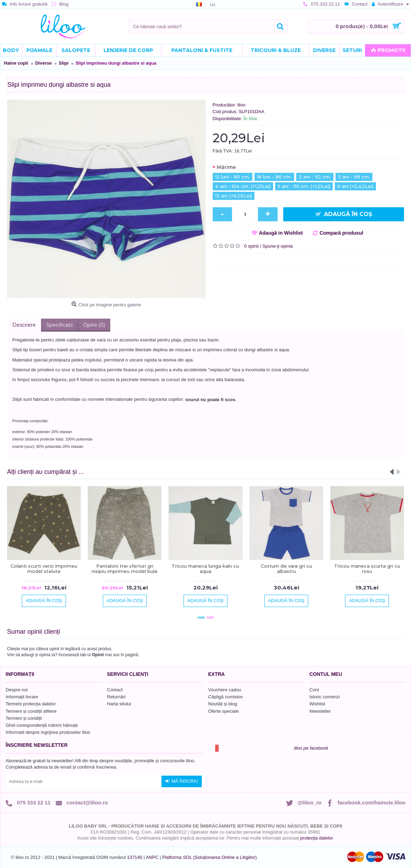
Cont (314, 690)
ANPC (152, 857)
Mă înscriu (182, 781)
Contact (115, 690)
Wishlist (317, 704)
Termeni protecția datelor (31, 704)
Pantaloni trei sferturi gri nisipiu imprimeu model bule (125, 568)
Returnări (116, 697)
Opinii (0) (94, 325)
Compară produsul (341, 233)
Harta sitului (119, 704)
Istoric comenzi (325, 697)
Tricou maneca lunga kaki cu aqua (205, 568)
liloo (241, 105)
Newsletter (320, 711)
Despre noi (17, 690)
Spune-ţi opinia (278, 246)
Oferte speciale (223, 711)
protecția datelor (316, 838)
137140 (135, 857)
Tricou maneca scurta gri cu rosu (367, 568)
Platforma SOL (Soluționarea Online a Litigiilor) (210, 857)
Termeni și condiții (24, 718)
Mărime (226, 167)
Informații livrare (22, 697)
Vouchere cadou (225, 690)
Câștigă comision (226, 697)
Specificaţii (59, 325)
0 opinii (251, 246)
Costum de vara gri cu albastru (286, 568)
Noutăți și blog (223, 704)
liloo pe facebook (311, 748)
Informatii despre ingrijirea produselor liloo (48, 732)
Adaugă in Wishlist (281, 233)
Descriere (24, 325)
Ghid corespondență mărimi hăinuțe (42, 725)
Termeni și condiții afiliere (31, 711)
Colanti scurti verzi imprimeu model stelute (44, 568)
